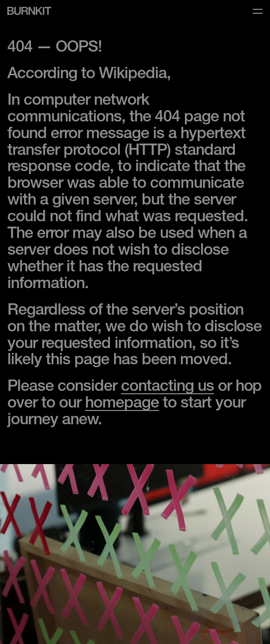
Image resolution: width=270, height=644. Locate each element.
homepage (122, 404)
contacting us (167, 387)
